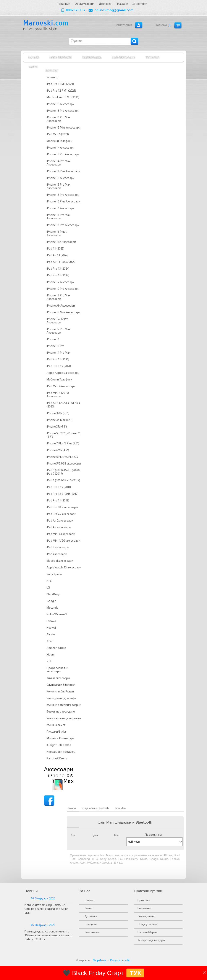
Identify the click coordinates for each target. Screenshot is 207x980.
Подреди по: (153, 835)
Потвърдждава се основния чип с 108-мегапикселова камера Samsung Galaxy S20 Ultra (48, 936)
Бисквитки (144, 908)
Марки (33, 67)
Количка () (163, 25)
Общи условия (147, 924)
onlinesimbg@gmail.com (114, 10)
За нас (89, 908)
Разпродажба (92, 57)
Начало (34, 57)
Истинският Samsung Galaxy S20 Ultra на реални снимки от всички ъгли (46, 909)
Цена (95, 835)
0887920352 (76, 10)
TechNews (152, 57)
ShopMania (99, 960)
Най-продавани (124, 57)
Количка (178, 25)
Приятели (144, 900)
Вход (139, 25)
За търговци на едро (151, 940)
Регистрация (123, 25)
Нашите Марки (147, 932)
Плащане (91, 924)
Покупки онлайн (120, 960)
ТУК (135, 973)
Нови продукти (61, 57)
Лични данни (146, 916)
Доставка (91, 916)
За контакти (92, 932)
